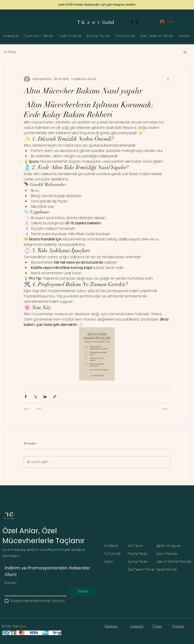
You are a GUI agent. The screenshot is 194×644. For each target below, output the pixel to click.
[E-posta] (34, 591)
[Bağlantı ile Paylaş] (55, 397)
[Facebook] (132, 22)
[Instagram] (137, 22)
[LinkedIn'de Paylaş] (45, 397)
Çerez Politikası (167, 570)
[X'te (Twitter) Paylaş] (35, 397)
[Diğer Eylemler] (168, 79)
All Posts (10, 52)
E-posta (11, 583)
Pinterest (178, 626)
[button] (185, 52)
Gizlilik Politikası (167, 554)
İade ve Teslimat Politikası (174, 562)
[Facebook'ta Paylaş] (26, 397)
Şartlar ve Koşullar (169, 546)
